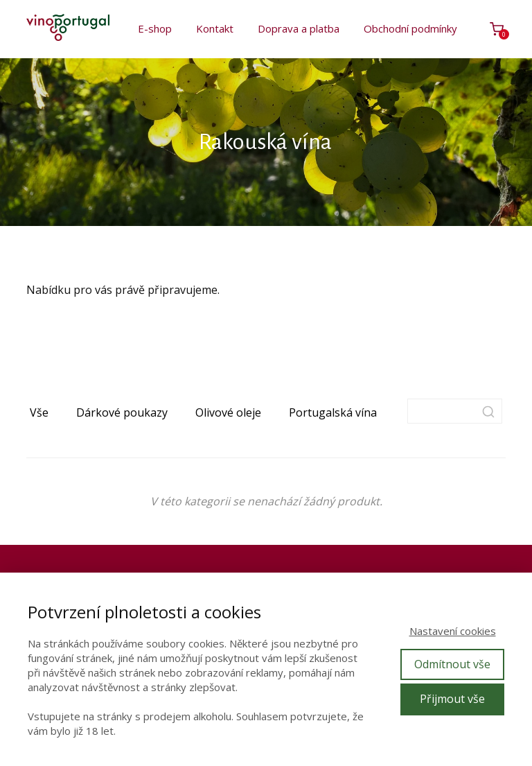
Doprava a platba (299, 28)
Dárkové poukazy (122, 412)
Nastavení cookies (453, 631)
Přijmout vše (452, 699)
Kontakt (215, 28)
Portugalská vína (333, 412)
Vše (39, 412)
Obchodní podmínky (410, 28)
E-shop (155, 28)
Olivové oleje (228, 412)
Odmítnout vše (452, 664)
